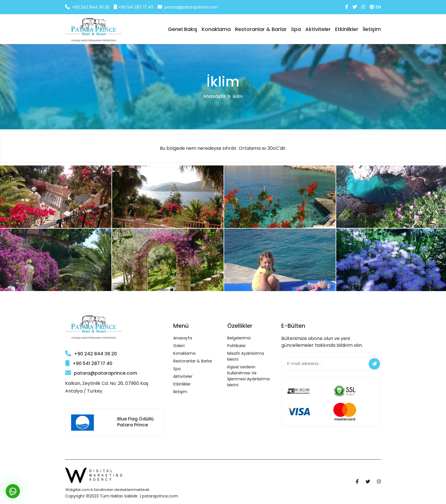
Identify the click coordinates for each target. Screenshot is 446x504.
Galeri (179, 346)
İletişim (372, 29)
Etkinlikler (347, 29)
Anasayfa (214, 96)
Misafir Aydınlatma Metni (246, 356)
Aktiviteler (318, 29)
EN (375, 7)
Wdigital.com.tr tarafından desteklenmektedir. (108, 490)
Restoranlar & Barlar (261, 29)
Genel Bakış (183, 29)
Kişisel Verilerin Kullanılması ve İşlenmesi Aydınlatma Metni (248, 376)
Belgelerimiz (239, 338)
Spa (296, 29)
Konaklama (216, 29)
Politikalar (237, 346)
